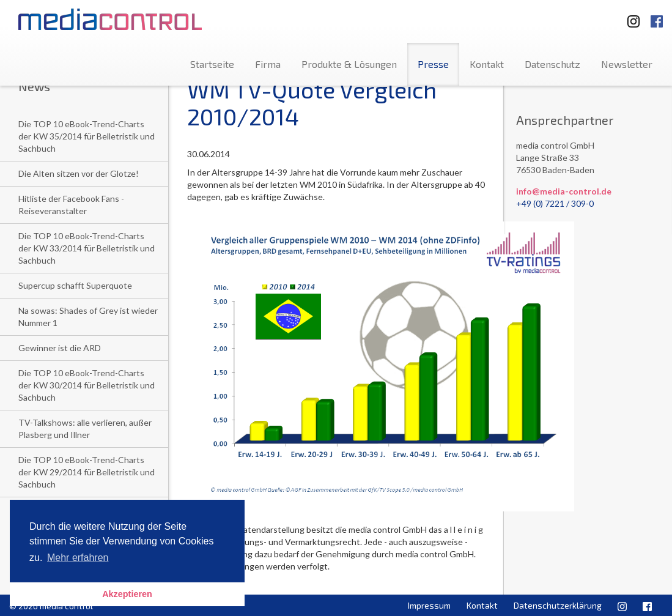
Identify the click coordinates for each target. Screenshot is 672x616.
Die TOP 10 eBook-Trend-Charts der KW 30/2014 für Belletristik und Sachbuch (87, 385)
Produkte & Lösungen (349, 64)
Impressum (429, 605)
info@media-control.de (564, 191)
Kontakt (487, 64)
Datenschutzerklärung (558, 605)
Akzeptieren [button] (127, 594)
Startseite (212, 64)
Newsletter (627, 64)
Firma (268, 64)
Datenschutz (552, 64)
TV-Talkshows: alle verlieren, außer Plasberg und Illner (85, 429)
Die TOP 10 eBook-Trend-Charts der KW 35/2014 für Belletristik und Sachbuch (87, 136)
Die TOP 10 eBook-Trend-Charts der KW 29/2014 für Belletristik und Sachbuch (87, 472)
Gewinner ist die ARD (60, 348)
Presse (433, 64)
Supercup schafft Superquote (75, 285)
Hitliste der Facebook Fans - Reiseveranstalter (71, 205)
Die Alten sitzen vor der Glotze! (79, 173)
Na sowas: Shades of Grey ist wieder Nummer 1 (88, 317)
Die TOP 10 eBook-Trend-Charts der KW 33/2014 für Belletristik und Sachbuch (87, 248)
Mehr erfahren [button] (78, 558)
